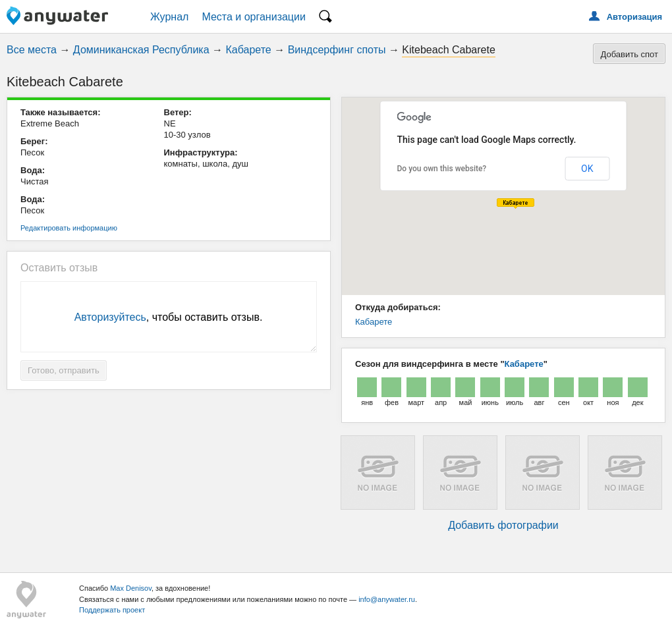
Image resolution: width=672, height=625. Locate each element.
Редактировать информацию (69, 228)
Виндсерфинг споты (337, 50)
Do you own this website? (442, 169)
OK (587, 169)
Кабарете (249, 50)
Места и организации (254, 17)
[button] (516, 204)
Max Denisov (131, 588)
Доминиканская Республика (141, 50)
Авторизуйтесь (110, 317)
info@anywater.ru (387, 599)
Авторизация (634, 17)
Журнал (169, 17)
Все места (32, 50)
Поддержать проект (112, 610)
